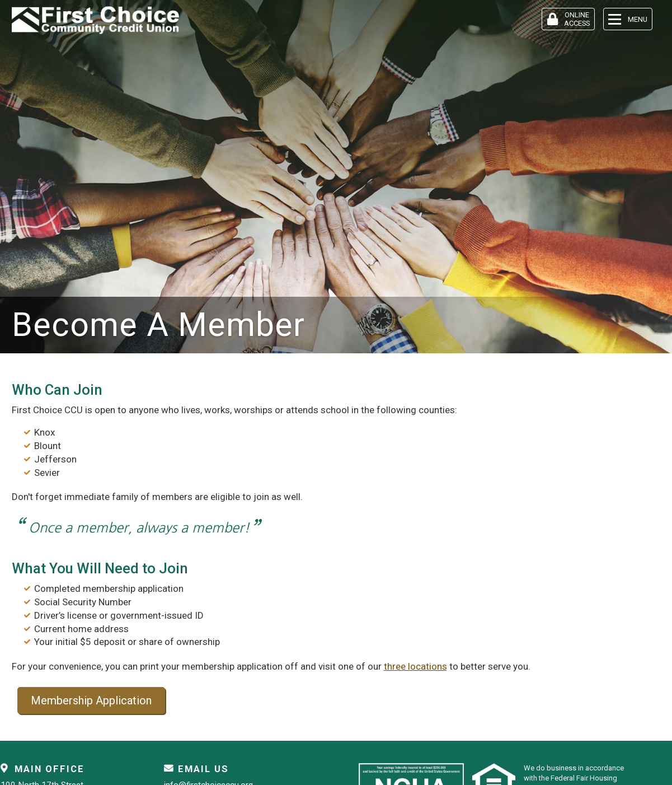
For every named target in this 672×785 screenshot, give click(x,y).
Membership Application (91, 700)
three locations (415, 666)
